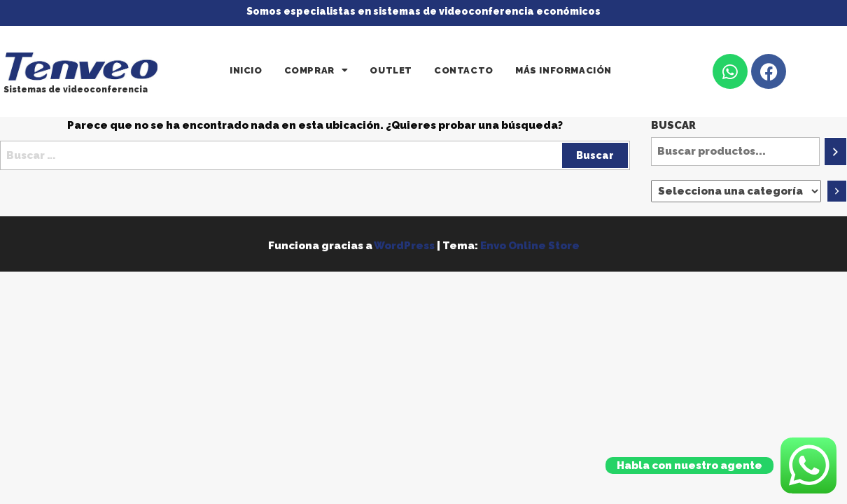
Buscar (673, 125)
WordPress (404, 246)
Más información (563, 70)
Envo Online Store (530, 246)
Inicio (246, 70)
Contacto (464, 70)
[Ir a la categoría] (837, 191)
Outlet (391, 70)
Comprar (316, 70)
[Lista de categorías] (736, 191)
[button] (316, 70)
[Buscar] (835, 152)
